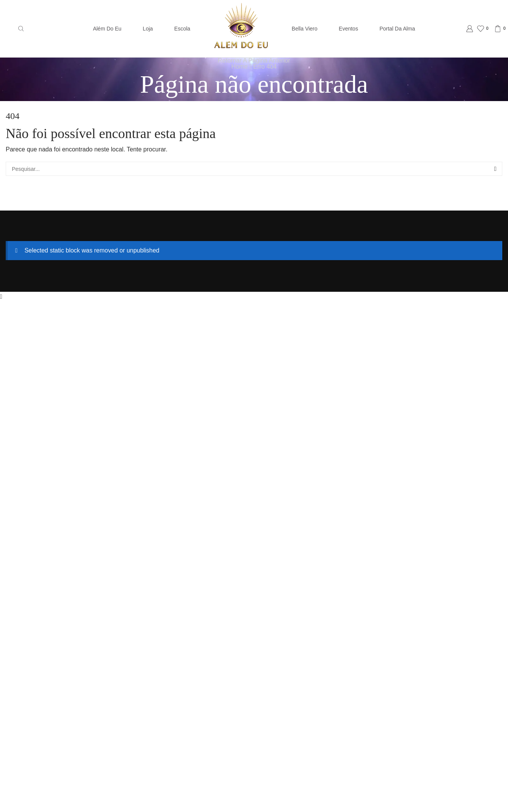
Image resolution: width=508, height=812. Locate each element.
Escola (182, 29)
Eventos (348, 29)
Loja (148, 29)
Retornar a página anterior (254, 60)
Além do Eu (107, 29)
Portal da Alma (397, 29)
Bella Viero (305, 29)
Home (240, 67)
